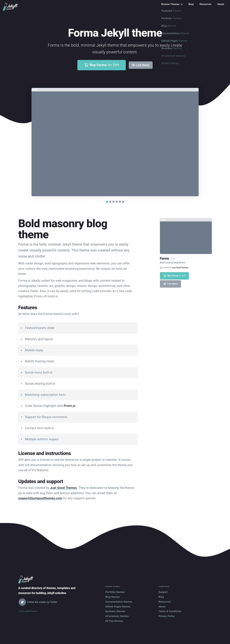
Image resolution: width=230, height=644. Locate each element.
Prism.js (69, 406)
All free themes (114, 621)
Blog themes (113, 597)
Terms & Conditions (170, 611)
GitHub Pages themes (118, 607)
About (221, 4)
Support (163, 592)
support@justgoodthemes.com (40, 498)
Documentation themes (119, 602)
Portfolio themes (115, 592)
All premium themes (117, 616)
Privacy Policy (167, 616)
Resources (206, 4)
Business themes (115, 611)
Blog (191, 4)
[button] (107, 202)
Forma (164, 258)
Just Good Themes (63, 488)
